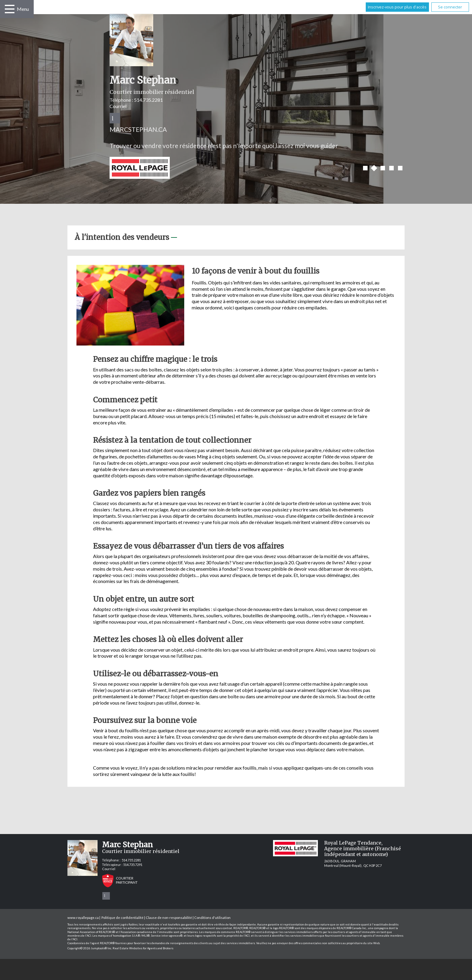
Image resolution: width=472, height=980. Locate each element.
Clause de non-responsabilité (169, 918)
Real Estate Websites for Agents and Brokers (143, 948)
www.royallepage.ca (83, 918)
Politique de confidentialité (123, 918)
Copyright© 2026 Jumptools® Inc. (90, 948)
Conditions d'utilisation (212, 918)
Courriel (118, 106)
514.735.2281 (148, 100)
